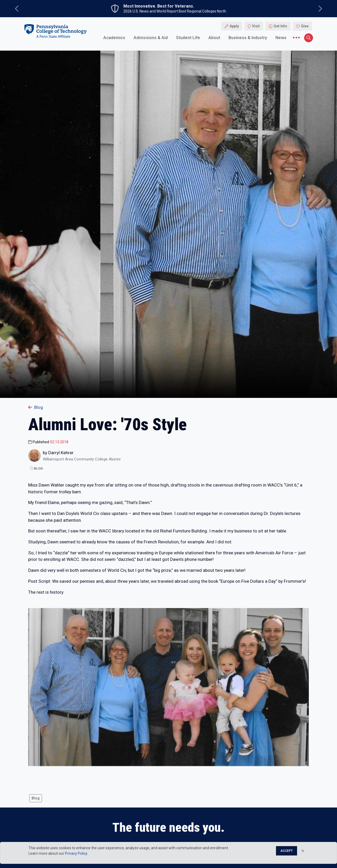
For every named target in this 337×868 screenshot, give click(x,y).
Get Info (280, 26)
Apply (234, 26)
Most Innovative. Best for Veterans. (159, 6)
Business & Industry (248, 38)
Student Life (188, 38)
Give (305, 26)
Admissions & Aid (151, 38)
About (214, 38)
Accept (287, 851)
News (281, 38)
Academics (114, 38)
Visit (256, 26)
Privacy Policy (76, 853)
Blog (36, 407)
